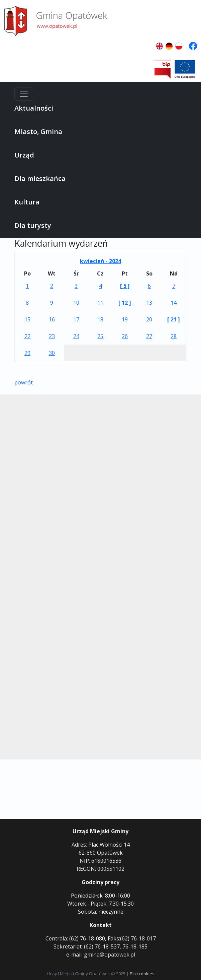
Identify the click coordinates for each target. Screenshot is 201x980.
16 (52, 319)
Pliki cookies (142, 974)
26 (125, 336)
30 (52, 353)
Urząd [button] (24, 155)
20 (149, 319)
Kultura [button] (27, 202)
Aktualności (34, 108)
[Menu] (24, 94)
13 (149, 303)
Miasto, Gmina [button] (38, 132)
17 (76, 319)
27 (149, 336)
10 (76, 303)
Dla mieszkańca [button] (40, 178)
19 (125, 319)
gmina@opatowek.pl (110, 955)
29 (27, 353)
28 (174, 336)
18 (100, 319)
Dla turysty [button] (33, 225)
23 (52, 336)
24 (76, 336)
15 (27, 319)
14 (174, 303)
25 (100, 336)
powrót (24, 382)
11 (100, 303)
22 (27, 336)
